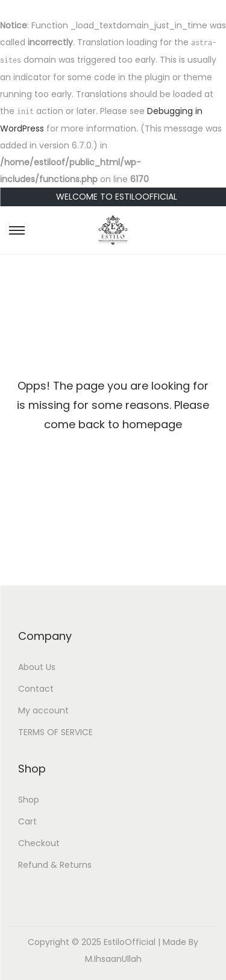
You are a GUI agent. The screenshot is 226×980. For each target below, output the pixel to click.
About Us (37, 667)
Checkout (39, 843)
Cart (27, 821)
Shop (29, 800)
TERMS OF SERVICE (55, 732)
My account (43, 710)
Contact (36, 689)
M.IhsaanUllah (113, 959)
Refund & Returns (55, 865)
